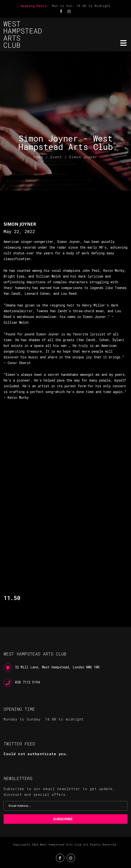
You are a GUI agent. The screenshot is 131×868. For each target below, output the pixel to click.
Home (38, 157)
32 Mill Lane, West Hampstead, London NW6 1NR (57, 667)
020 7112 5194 (27, 682)
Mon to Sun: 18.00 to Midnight (81, 6)
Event (56, 157)
